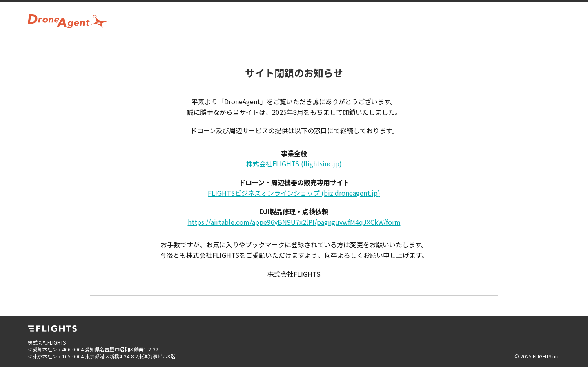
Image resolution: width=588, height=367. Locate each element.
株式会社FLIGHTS (294, 163)
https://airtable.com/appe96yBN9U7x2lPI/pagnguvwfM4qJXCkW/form (294, 222)
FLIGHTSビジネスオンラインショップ (294, 193)
